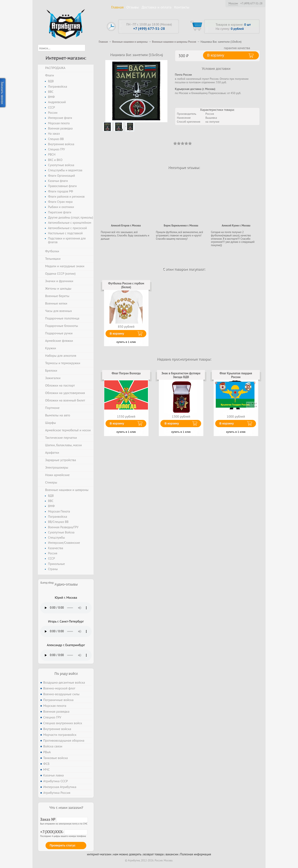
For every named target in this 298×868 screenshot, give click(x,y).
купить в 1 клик (126, 342)
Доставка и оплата (157, 7)
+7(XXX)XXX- (64, 832)
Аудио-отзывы (66, 584)
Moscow (233, 3)
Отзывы (133, 7)
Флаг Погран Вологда (126, 373)
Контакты (182, 7)
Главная (117, 7)
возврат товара (153, 854)
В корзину (117, 334)
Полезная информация (196, 854)
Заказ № (64, 819)
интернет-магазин (99, 854)
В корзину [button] (216, 55)
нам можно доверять (127, 854)
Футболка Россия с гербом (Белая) (126, 285)
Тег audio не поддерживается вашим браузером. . (66, 608)
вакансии (172, 854)
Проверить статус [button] (63, 845)
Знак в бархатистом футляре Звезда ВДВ (181, 375)
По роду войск (66, 673)
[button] (89, 48)
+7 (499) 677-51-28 (251, 4)
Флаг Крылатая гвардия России (236, 375)
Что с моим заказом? (66, 807)
